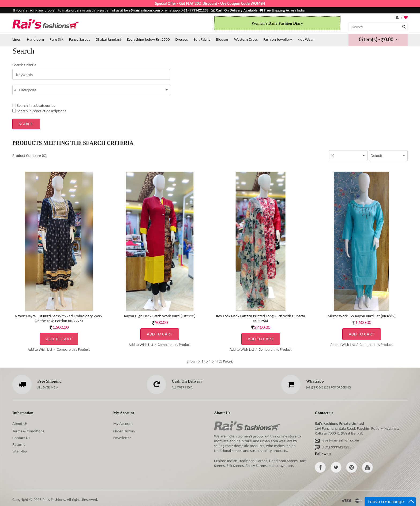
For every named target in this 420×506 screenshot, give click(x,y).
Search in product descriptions (39, 111)
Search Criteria (24, 65)
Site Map (20, 451)
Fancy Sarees (80, 39)
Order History (124, 431)
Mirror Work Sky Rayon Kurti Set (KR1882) (361, 316)
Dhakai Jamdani (108, 39)
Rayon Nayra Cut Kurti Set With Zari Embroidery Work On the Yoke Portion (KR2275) (59, 318)
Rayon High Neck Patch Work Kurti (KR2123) (160, 316)
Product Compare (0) (29, 156)
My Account (123, 424)
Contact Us (21, 438)
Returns (19, 444)
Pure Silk (57, 39)
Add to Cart (59, 339)
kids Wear (306, 39)
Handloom (35, 39)
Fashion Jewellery (278, 39)
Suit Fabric (202, 39)
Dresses (181, 39)
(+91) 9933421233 (318, 387)
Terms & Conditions (28, 431)
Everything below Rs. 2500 (148, 39)
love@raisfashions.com (340, 440)
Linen (17, 39)
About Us (20, 424)
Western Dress (246, 39)
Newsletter (122, 438)
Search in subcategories (34, 105)
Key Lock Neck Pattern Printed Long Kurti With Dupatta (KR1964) (261, 318)
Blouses (222, 39)
